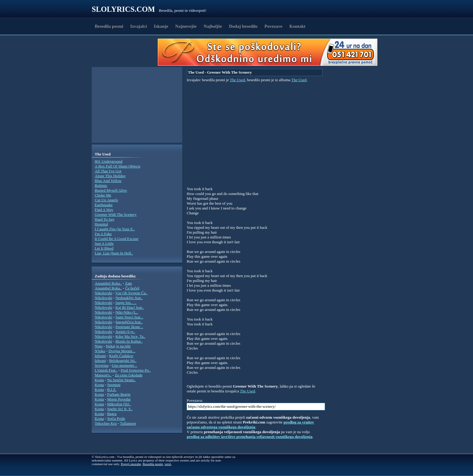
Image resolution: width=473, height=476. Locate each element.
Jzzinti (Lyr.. (125, 332)
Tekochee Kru (106, 423)
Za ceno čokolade (129, 375)
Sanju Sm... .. (126, 303)
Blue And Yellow (108, 181)
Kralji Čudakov (121, 356)
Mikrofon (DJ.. (119, 404)
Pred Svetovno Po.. (136, 370)
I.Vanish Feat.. (106, 370)
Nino (99, 346)
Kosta (99, 380)
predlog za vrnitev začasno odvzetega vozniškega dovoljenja (250, 425)
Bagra (112, 414)
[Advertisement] (127, 52)
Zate (129, 283)
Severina (102, 365)
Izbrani (100, 356)
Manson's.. (103, 375)
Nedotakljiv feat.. (129, 298)
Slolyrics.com (123, 9)
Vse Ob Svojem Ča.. (131, 293)
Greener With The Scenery (116, 214)
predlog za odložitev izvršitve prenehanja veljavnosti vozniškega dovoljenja (250, 437)
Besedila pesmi (109, 26)
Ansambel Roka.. (108, 283)
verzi (168, 464)
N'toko (100, 351)
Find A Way (104, 210)
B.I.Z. (112, 390)
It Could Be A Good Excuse (117, 239)
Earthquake (104, 205)
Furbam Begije (119, 394)
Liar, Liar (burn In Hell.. (114, 253)
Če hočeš (132, 288)
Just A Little (104, 243)
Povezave (273, 26)
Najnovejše (186, 26)
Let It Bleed (104, 248)
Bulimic (101, 185)
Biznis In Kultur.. (129, 341)
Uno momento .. (124, 365)
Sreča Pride (116, 418)
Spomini (114, 385)
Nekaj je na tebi (118, 346)
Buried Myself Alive (111, 190)
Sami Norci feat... (129, 317)
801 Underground (109, 161)
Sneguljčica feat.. (129, 322)
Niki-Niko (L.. (127, 312)
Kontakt (297, 26)
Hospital (101, 224)
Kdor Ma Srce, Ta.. (130, 336)
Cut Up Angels (106, 200)
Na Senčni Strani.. (121, 380)
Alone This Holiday (110, 176)
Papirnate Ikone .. (129, 327)
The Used (237, 80)
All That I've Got (108, 171)
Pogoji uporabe (131, 464)
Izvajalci (139, 26)
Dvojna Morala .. (122, 351)
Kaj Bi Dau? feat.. (130, 307)
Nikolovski (103, 293)
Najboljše (213, 26)
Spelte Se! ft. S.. (120, 409)
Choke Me (103, 195)
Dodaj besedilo (243, 26)
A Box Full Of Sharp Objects (117, 166)
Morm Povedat (119, 399)
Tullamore (128, 423)
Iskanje (161, 26)
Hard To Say (105, 219)
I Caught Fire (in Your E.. (115, 229)
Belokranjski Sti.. (123, 361)
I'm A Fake (103, 234)
